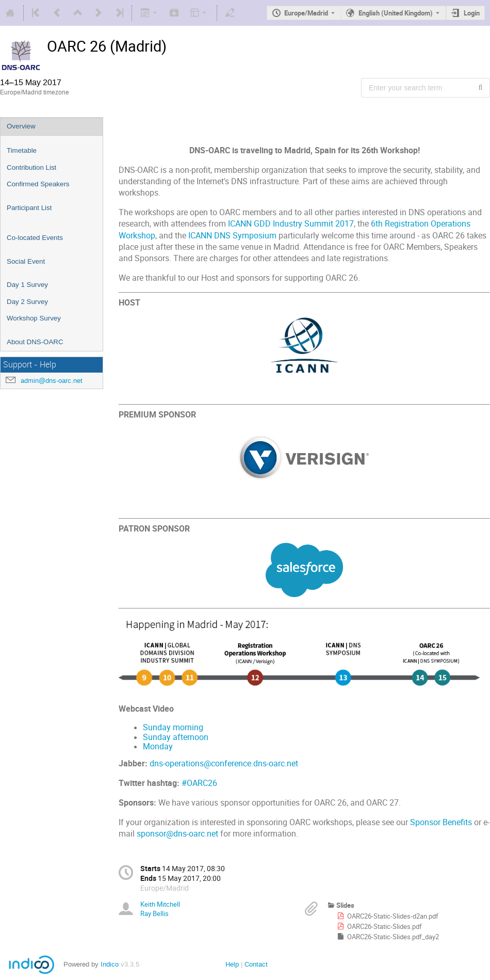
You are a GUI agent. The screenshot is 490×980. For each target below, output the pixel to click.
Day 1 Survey (27, 285)
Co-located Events (35, 238)
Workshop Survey (34, 318)
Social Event (26, 261)
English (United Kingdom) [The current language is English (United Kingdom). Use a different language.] (396, 13)
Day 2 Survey (27, 302)
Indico (110, 964)
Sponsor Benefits (441, 822)
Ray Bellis (154, 913)
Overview (21, 126)
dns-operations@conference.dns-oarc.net (224, 764)
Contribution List (31, 167)
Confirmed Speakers (38, 184)
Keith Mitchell (160, 904)
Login (472, 13)
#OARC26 (199, 783)
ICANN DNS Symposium (232, 236)
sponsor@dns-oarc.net (177, 834)
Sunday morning (173, 727)
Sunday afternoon (176, 737)
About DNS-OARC (35, 342)
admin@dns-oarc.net (52, 381)
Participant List (29, 208)
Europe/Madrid (306, 13)
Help (232, 964)
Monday (158, 746)
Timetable (22, 150)
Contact (256, 964)
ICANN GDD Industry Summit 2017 (291, 224)
